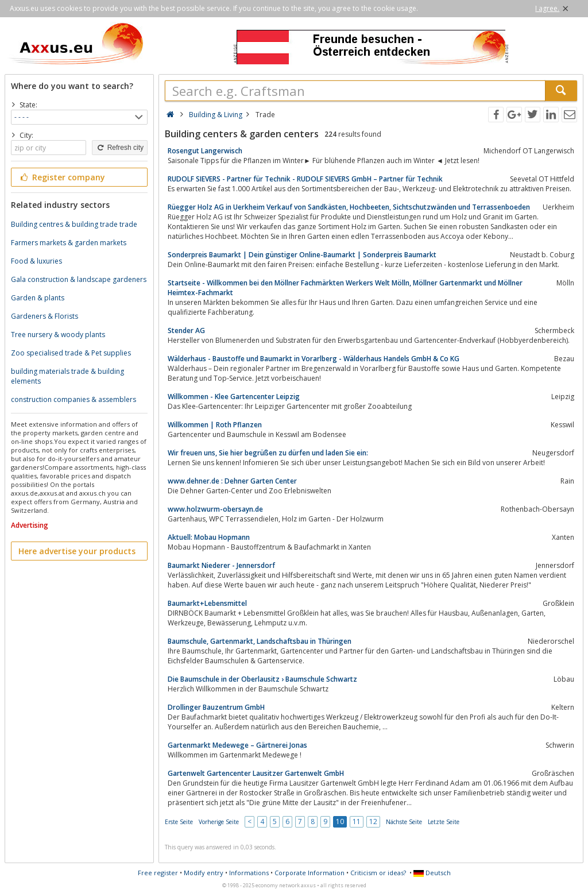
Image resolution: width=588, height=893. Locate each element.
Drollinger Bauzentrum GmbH (216, 707)
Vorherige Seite (219, 822)
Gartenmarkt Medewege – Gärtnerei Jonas (237, 745)
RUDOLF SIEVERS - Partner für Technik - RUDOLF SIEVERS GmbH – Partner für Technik (305, 179)
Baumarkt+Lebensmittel (207, 603)
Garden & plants (38, 298)
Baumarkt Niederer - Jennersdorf (221, 565)
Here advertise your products (77, 551)
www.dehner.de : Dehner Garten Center (232, 481)
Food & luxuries (36, 261)
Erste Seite (179, 822)
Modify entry (204, 873)
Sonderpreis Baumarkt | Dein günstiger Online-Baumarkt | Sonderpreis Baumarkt (302, 255)
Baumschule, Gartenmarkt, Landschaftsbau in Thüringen (260, 641)
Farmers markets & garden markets (69, 243)
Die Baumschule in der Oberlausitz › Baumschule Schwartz (262, 679)
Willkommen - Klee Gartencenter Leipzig (234, 397)
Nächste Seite (404, 822)
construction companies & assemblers (73, 399)
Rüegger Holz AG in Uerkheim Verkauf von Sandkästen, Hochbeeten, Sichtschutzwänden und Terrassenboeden (349, 207)
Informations (249, 873)
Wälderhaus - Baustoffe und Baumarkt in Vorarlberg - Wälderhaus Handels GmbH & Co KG (314, 359)
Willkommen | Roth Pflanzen (215, 425)
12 (373, 822)
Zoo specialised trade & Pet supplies (71, 353)
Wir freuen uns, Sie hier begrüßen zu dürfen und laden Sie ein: (268, 453)
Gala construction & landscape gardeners (79, 279)
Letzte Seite (444, 822)
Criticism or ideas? (378, 873)
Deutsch (432, 873)
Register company (62, 177)
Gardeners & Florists (45, 316)
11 (357, 822)
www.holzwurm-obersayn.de (215, 509)
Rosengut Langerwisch (205, 151)
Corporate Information (310, 873)
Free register (158, 873)
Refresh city (120, 148)
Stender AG (186, 330)
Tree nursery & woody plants (58, 335)
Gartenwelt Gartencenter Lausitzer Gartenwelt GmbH (256, 773)
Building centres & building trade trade (74, 224)
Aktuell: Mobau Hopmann (209, 537)
